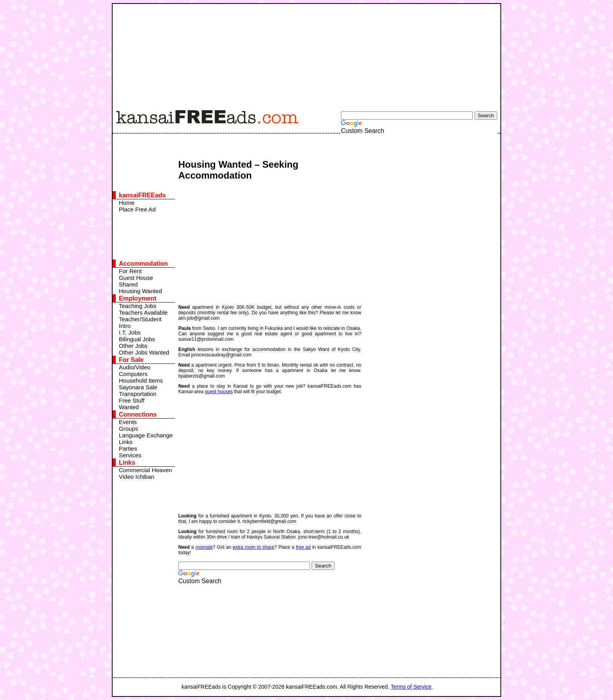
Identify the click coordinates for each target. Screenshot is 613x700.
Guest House (136, 278)
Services (130, 455)
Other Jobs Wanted (144, 352)
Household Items (141, 380)
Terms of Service (411, 687)
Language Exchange (146, 435)
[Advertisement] (302, 53)
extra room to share (253, 547)
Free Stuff (132, 400)
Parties (128, 448)
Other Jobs (133, 346)
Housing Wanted (140, 291)
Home (127, 203)
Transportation (138, 394)
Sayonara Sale (138, 387)
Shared (128, 284)
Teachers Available (143, 312)
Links (126, 442)
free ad (303, 547)
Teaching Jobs (138, 306)
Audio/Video (135, 367)
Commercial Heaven (145, 470)
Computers (133, 374)
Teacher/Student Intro (140, 322)
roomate (204, 547)
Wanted (129, 407)
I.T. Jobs (130, 332)
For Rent (130, 271)
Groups (128, 429)
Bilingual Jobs (137, 339)
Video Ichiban (137, 477)
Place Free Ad (137, 209)
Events (128, 422)
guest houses (219, 392)
